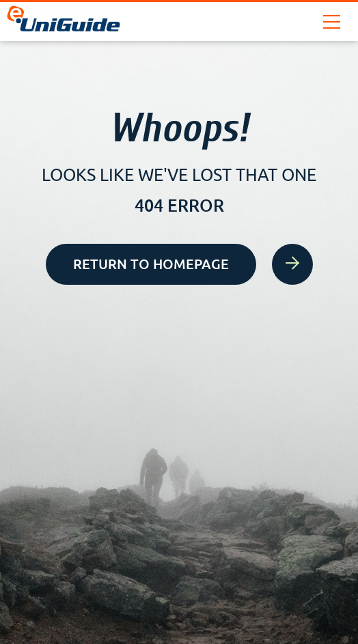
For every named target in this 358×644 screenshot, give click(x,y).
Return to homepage (165, 264)
